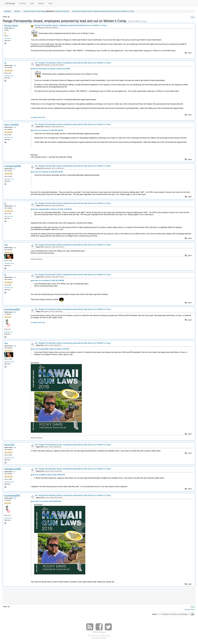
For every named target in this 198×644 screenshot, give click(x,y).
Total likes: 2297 (9, 458)
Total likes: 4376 (9, 179)
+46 (14, 312)
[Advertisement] (99, 596)
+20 (14, 447)
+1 (14, 169)
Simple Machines (106, 636)
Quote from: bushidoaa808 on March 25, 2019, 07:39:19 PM (50, 349)
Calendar (22, 3)
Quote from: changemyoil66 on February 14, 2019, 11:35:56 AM (51, 209)
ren (6, 245)
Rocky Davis (11, 26)
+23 (14, 248)
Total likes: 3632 (9, 263)
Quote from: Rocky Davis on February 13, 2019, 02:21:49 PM (50, 69)
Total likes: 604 (9, 76)
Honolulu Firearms (62, 11)
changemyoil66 (13, 166)
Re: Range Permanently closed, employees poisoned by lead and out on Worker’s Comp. (73, 63)
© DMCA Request (99, 632)
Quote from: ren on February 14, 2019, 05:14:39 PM (47, 281)
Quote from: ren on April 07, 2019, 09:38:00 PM (46, 501)
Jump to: (155, 614)
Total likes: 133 (9, 137)
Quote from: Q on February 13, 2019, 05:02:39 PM (47, 130)
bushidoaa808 (12, 310)
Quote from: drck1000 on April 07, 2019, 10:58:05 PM (48, 475)
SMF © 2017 (98, 636)
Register (41, 3)
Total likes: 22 (8, 332)
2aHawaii (10, 3)
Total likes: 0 (8, 38)
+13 (14, 127)
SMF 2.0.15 (91, 636)
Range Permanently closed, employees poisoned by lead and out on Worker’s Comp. (71, 25)
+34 (14, 65)
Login (32, 3)
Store (50, 3)
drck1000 (9, 445)
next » (193, 610)
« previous (187, 610)
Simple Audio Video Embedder (99, 638)
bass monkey (12, 125)
